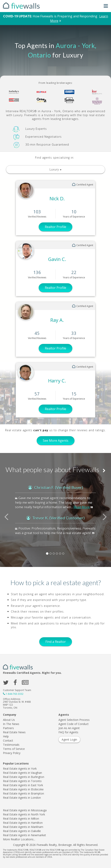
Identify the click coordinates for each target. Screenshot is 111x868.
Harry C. (57, 381)
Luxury (55, 169)
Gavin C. (57, 259)
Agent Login (69, 739)
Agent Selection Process (74, 720)
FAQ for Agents (68, 732)
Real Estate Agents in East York (23, 785)
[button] (8, 519)
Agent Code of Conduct (74, 724)
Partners (8, 728)
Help (6, 736)
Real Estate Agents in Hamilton (23, 823)
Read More (82, 507)
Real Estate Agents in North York (24, 814)
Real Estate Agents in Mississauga (25, 810)
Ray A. (57, 320)
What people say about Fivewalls (55, 469)
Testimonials (11, 745)
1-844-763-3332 (15, 694)
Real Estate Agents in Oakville (22, 831)
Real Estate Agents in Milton (21, 819)
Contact (8, 740)
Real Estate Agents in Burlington (24, 777)
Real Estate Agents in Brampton (23, 793)
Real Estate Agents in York (20, 769)
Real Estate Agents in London (22, 798)
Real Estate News (14, 732)
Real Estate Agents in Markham (23, 827)
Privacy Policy (12, 753)
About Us (9, 720)
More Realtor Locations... (19, 839)
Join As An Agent (69, 728)
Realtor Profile (55, 227)
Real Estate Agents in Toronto (22, 781)
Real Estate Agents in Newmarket (24, 835)
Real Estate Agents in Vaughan (22, 773)
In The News (11, 724)
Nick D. (57, 198)
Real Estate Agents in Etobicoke (23, 789)
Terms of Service (14, 749)
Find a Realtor (56, 642)
